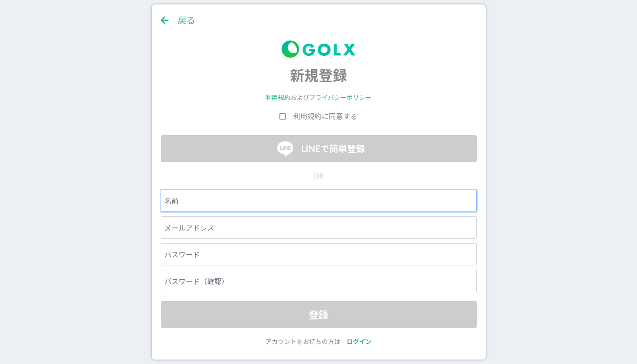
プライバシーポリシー (341, 97)
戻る (178, 20)
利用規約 (278, 97)
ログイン (359, 341)
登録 (318, 315)
